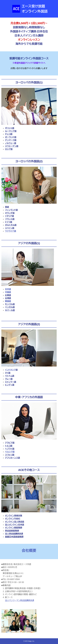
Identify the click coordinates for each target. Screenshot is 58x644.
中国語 (8, 292)
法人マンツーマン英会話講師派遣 (20, 600)
